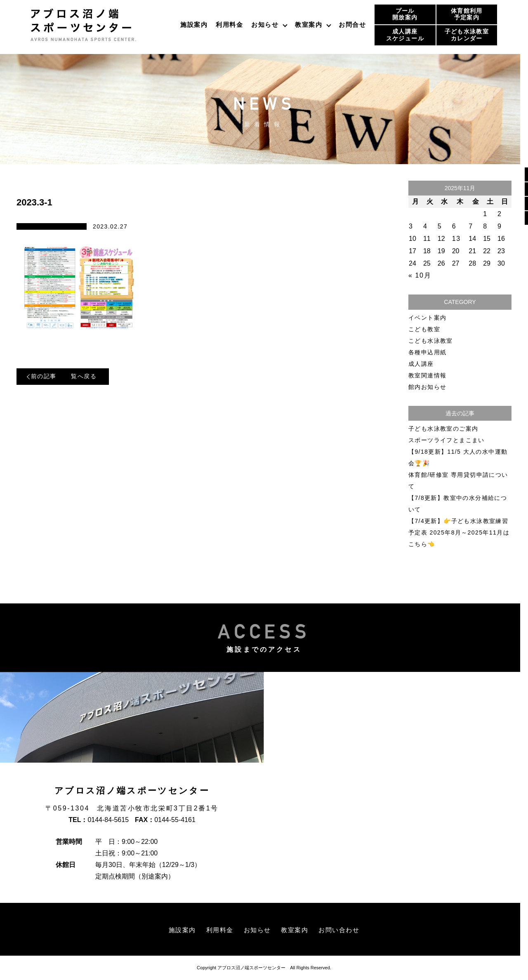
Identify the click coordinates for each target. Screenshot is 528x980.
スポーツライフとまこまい (447, 440)
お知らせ (265, 25)
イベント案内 (427, 318)
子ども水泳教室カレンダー (467, 35)
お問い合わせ (343, 930)
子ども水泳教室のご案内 (443, 429)
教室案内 (309, 25)
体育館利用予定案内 (467, 14)
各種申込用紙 (427, 352)
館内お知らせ (427, 387)
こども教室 (424, 329)
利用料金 (229, 25)
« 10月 (420, 275)
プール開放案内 (405, 14)
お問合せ (352, 25)
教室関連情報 (427, 375)
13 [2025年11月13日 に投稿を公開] (456, 239)
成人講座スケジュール (405, 35)
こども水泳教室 (431, 341)
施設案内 (194, 25)
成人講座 (421, 364)
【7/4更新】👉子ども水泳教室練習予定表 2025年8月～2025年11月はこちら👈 (459, 532)
